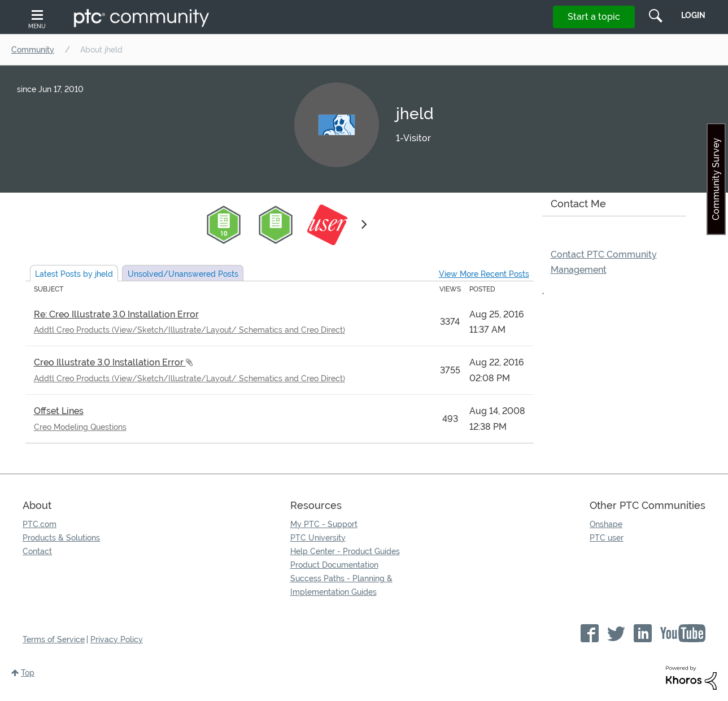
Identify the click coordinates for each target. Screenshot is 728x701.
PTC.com (40, 524)
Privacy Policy (117, 639)
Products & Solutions (61, 538)
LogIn (693, 15)
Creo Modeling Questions (80, 427)
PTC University (318, 538)
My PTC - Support (324, 524)
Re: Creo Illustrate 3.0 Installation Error (116, 314)
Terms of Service (54, 639)
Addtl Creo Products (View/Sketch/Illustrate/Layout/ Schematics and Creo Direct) (189, 330)
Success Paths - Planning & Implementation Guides (341, 585)
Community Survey (716, 179)
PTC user (607, 538)
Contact (37, 551)
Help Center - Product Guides (345, 551)
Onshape (606, 524)
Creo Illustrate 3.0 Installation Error (110, 362)
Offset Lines (59, 411)
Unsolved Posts (183, 274)
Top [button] (28, 673)
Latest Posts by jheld (74, 274)
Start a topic (594, 17)
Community (33, 50)
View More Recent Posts (484, 274)
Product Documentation (334, 565)
